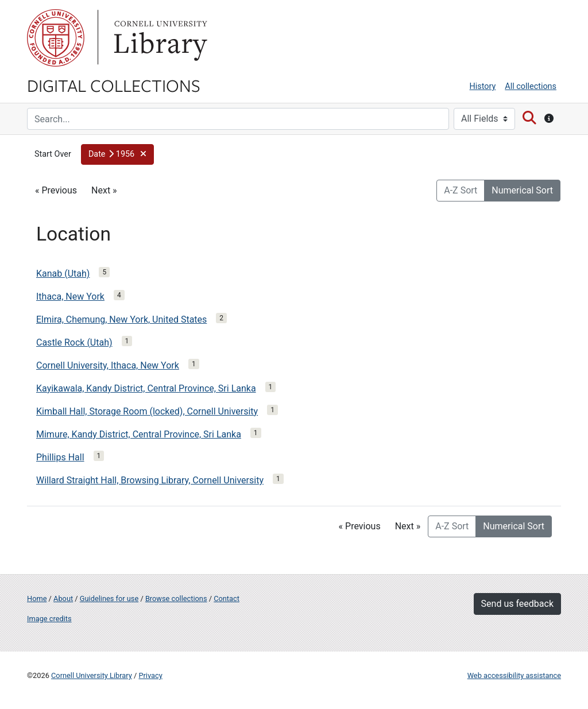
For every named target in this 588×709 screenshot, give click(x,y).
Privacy (150, 675)
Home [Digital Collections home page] (37, 598)
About (63, 598)
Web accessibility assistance (514, 675)
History (483, 86)
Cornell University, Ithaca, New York (108, 365)
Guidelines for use (109, 598)
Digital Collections (114, 85)
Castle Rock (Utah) (74, 342)
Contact (227, 598)
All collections (531, 86)
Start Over (53, 154)
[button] (117, 154)
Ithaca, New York (70, 297)
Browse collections (176, 598)
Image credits (49, 619)
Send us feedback (517, 604)
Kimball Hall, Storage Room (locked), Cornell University (147, 411)
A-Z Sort (461, 190)
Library (159, 38)
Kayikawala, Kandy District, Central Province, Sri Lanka (146, 388)
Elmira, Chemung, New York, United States (121, 319)
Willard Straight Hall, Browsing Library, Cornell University (150, 480)
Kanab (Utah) (63, 274)
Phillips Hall (60, 457)
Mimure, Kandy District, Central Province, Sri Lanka (139, 434)
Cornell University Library (92, 675)
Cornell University (56, 38)
